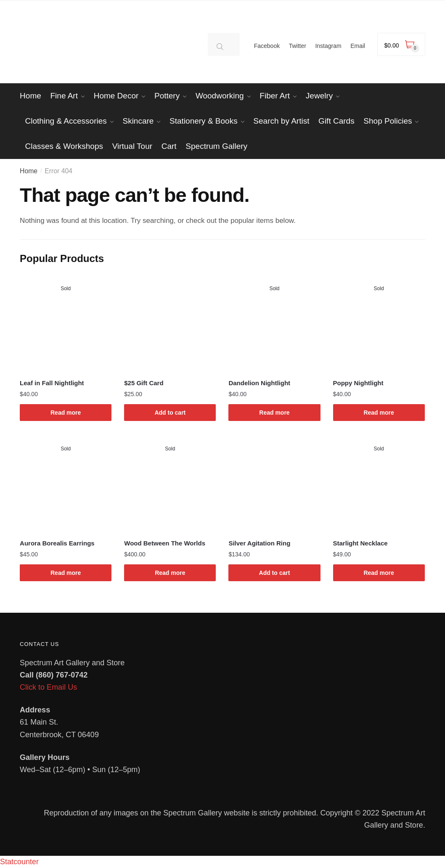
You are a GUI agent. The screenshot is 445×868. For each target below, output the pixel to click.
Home (29, 171)
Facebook (267, 46)
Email (358, 46)
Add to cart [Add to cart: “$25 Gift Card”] (170, 413)
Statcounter (19, 862)
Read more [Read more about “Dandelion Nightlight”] (274, 413)
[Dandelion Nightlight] (274, 323)
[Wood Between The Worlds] (170, 483)
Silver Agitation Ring (259, 543)
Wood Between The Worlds (165, 543)
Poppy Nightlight (358, 383)
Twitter (298, 46)
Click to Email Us (48, 687)
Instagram (328, 46)
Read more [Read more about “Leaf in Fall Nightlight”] (66, 413)
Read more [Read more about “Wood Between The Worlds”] (170, 573)
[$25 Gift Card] (170, 323)
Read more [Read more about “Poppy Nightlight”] (379, 413)
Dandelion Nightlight (259, 383)
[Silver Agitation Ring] (274, 483)
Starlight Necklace (360, 543)
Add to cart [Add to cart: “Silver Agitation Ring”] (275, 573)
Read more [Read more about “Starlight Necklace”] (379, 573)
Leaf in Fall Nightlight (52, 383)
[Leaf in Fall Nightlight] (66, 323)
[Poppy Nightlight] (379, 323)
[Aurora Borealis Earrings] (66, 483)
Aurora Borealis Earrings (57, 543)
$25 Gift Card (144, 383)
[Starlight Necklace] (379, 483)
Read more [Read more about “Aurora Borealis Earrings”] (66, 573)
